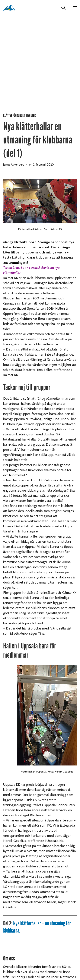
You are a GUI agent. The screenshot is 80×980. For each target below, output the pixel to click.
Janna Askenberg (14, 165)
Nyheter (31, 116)
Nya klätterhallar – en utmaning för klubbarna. (37, 927)
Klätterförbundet (14, 116)
